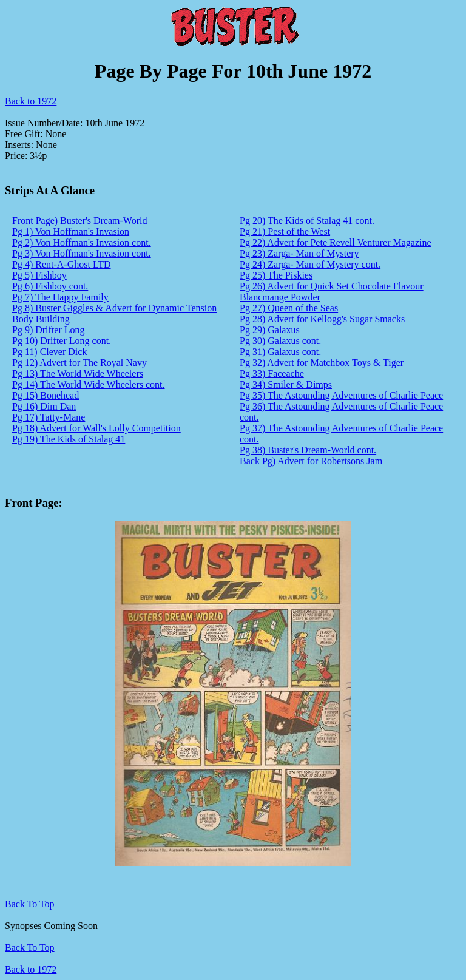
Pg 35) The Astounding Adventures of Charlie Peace (341, 395)
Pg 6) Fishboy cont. (50, 286)
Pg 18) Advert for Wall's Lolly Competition (96, 428)
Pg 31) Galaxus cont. (280, 352)
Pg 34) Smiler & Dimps (286, 384)
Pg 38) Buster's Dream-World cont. (308, 450)
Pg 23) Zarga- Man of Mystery (299, 253)
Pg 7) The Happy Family (60, 297)
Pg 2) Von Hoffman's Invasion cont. (82, 242)
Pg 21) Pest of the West (285, 231)
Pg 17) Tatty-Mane (49, 417)
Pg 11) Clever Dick (49, 352)
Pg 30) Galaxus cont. (280, 341)
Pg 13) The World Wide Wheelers (78, 373)
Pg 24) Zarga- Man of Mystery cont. (310, 264)
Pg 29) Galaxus (270, 330)
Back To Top (30, 948)
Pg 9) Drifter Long (49, 330)
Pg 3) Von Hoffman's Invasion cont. (82, 253)
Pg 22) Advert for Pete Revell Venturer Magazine (336, 242)
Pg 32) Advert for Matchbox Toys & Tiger (322, 363)
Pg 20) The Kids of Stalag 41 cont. (307, 221)
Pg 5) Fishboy (39, 275)
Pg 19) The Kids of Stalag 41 (69, 439)
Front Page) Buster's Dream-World (79, 221)
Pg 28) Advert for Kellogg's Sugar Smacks (322, 319)
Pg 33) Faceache (272, 373)
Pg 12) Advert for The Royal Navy (79, 363)
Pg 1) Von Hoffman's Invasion (71, 231)
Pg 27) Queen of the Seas (289, 308)
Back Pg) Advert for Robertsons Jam (311, 461)
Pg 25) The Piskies (276, 275)
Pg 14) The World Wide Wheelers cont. (89, 384)
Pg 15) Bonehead (46, 395)
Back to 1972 (31, 101)
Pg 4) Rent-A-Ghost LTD (62, 264)
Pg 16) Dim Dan (44, 406)
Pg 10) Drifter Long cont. (62, 341)
